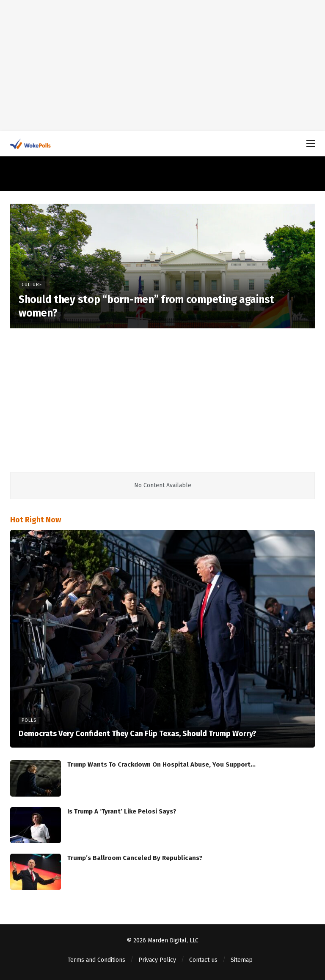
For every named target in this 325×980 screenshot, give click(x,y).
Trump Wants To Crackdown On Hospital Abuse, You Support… (161, 764)
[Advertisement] (162, 66)
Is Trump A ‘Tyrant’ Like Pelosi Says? (122, 811)
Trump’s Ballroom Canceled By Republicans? (135, 858)
